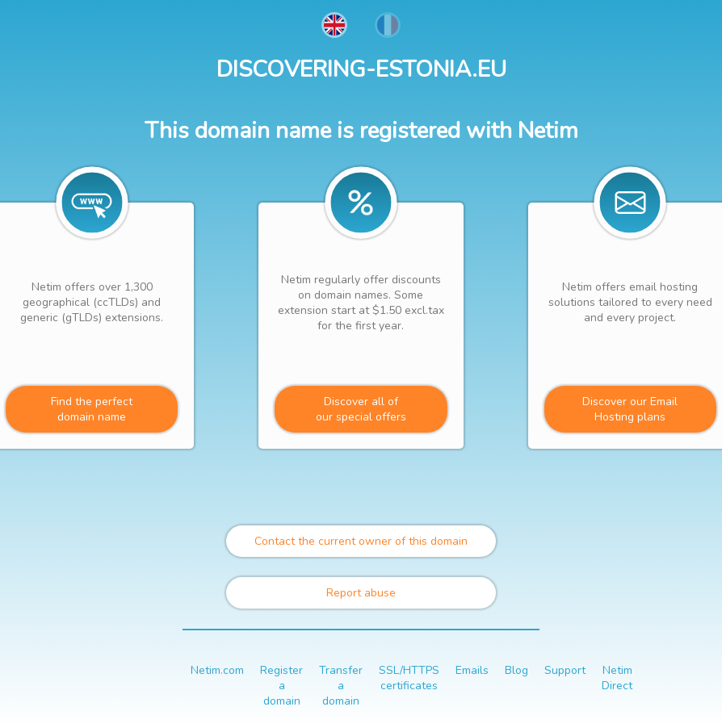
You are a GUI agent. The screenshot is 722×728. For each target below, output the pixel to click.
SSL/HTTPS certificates (409, 678)
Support (565, 670)
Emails (472, 670)
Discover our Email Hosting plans (630, 409)
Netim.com (217, 670)
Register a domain (281, 686)
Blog (516, 670)
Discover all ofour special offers (361, 409)
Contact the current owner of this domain (361, 541)
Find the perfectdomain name (92, 409)
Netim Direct (617, 678)
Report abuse (361, 593)
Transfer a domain (341, 686)
